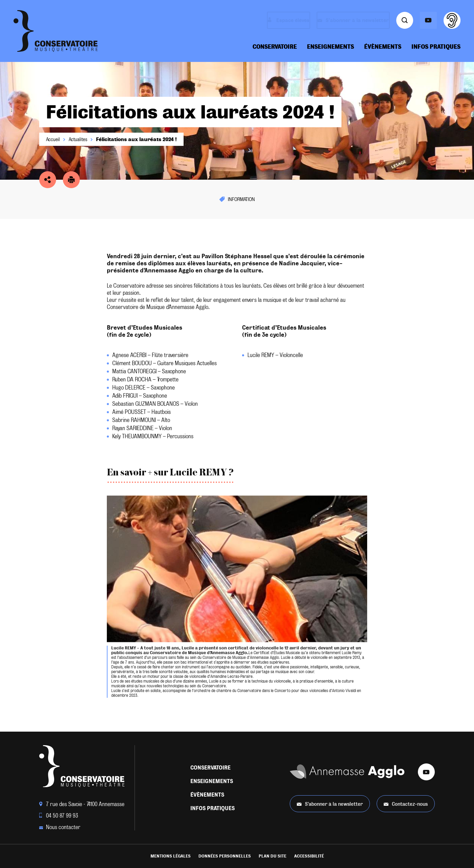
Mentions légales (171, 856)
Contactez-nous (406, 804)
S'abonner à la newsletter (330, 804)
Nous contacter (60, 827)
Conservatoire (275, 47)
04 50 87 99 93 (59, 816)
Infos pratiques (436, 47)
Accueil (53, 139)
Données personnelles (225, 856)
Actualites (78, 139)
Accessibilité (309, 856)
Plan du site (272, 856)
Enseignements (330, 47)
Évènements (383, 47)
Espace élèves (276, 20)
